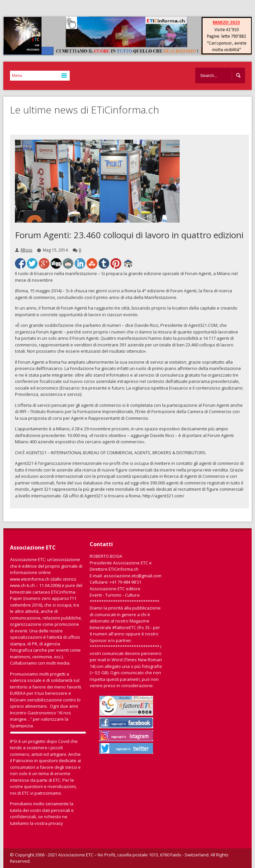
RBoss (26, 250)
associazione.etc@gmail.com (132, 576)
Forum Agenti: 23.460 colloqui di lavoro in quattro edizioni (129, 235)
